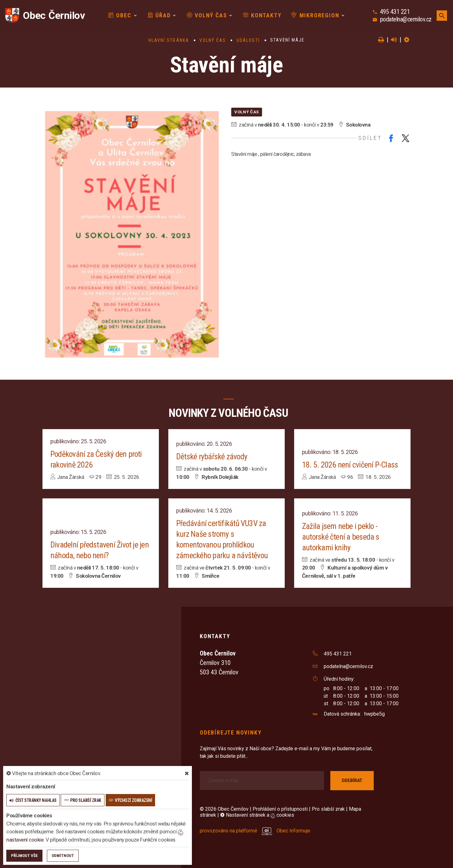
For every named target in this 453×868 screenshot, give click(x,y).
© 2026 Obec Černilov (224, 809)
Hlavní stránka (169, 40)
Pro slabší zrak (328, 809)
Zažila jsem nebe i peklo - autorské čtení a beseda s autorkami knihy (341, 537)
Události (248, 40)
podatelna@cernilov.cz (406, 19)
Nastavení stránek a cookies (257, 815)
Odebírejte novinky (231, 732)
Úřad (159, 15)
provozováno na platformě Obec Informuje (255, 831)
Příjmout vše (24, 856)
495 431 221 (395, 12)
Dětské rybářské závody (212, 457)
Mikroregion (315, 15)
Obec (120, 15)
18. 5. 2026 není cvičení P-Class (350, 465)
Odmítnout (63, 856)
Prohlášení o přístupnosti (280, 809)
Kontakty (262, 15)
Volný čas (207, 15)
